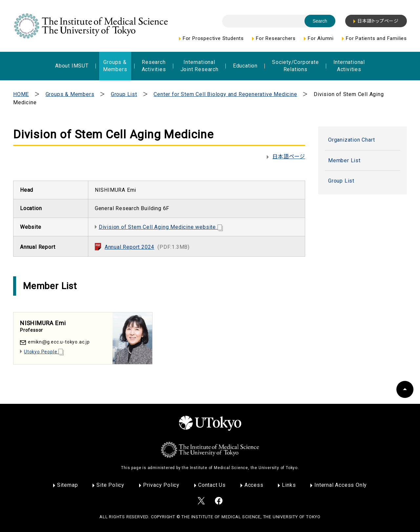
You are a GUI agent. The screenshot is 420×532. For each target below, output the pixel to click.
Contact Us (212, 485)
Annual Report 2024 (147, 247)
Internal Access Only (341, 485)
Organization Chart (351, 140)
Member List (344, 160)
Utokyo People (44, 352)
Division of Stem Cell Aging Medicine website (161, 227)
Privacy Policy (161, 485)
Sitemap (68, 485)
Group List (124, 94)
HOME (21, 94)
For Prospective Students (213, 38)
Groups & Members (70, 94)
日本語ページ (289, 157)
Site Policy (110, 485)
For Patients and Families (376, 38)
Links (289, 485)
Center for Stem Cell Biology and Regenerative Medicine (225, 94)
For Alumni (321, 38)
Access (254, 485)
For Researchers (276, 38)
